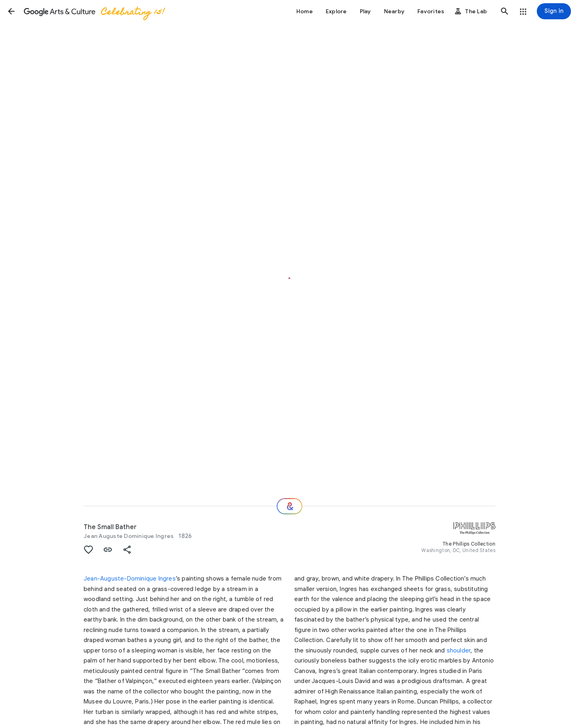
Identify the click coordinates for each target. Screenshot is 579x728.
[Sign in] (554, 11)
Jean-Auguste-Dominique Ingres (130, 579)
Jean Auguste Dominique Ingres (129, 536)
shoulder (459, 650)
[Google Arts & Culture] (94, 11)
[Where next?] (289, 506)
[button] (11, 11)
